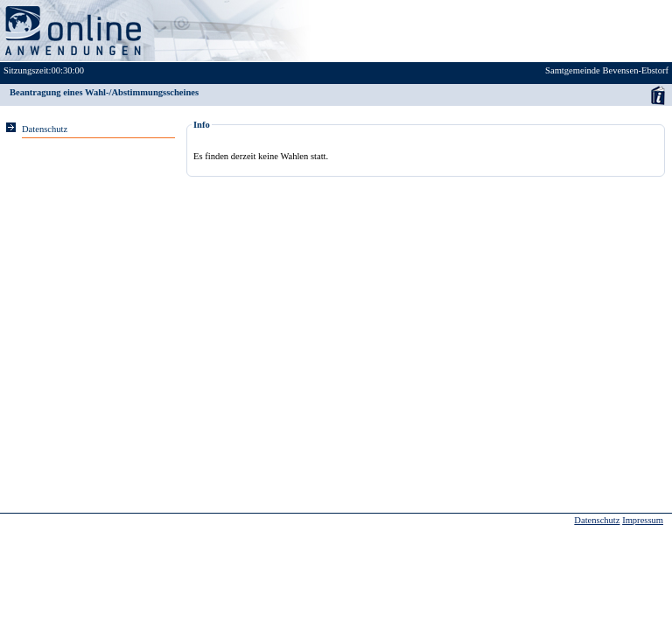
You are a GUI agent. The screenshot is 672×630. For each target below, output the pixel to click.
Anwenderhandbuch (658, 95)
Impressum (643, 520)
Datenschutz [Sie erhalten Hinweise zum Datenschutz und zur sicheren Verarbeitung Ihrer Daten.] (45, 129)
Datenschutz (597, 520)
